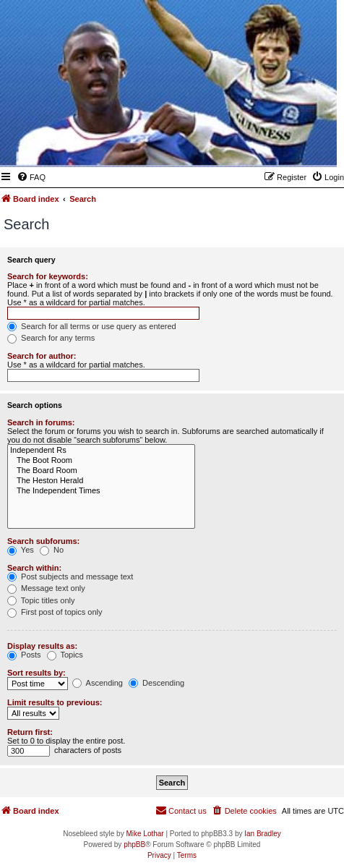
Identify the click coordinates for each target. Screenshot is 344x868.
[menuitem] (31, 177)
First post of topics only (55, 612)
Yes (21, 550)
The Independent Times (101, 491)
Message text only (46, 588)
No (52, 550)
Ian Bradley (263, 834)
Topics (65, 655)
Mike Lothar (145, 834)
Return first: (30, 732)
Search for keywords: (48, 276)
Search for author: (42, 356)
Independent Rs (101, 451)
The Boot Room (101, 461)
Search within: (34, 568)
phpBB (134, 844)
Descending (156, 683)
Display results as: (42, 646)
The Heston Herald (101, 481)
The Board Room (101, 471)
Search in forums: (41, 422)
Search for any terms (51, 338)
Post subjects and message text (70, 576)
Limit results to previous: (55, 702)
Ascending (98, 683)
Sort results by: (36, 673)
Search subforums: (43, 541)
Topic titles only (41, 600)
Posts (24, 655)
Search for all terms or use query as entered (92, 326)
